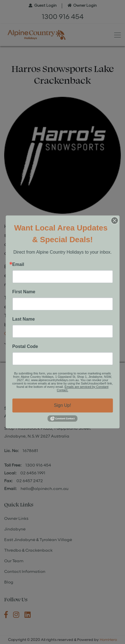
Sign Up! (62, 405)
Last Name (24, 319)
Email (18, 265)
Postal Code (25, 347)
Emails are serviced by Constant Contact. (83, 388)
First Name (24, 292)
